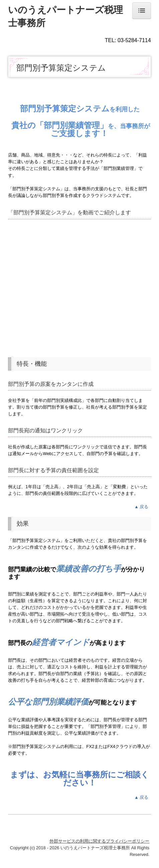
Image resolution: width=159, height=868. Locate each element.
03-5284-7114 (134, 40)
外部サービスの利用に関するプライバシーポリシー (99, 841)
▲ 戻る (143, 507)
